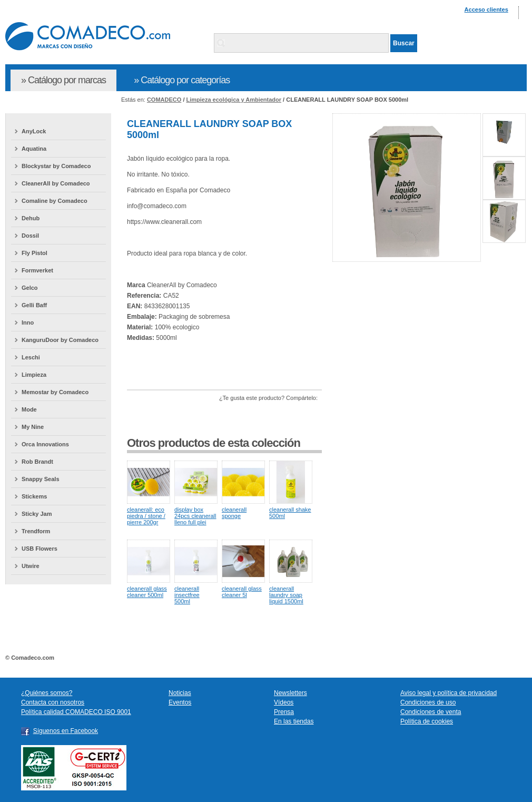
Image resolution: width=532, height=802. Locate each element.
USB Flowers (40, 549)
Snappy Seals (41, 479)
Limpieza (34, 375)
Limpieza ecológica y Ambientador (234, 100)
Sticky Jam (37, 514)
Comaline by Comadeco (55, 201)
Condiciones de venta (431, 712)
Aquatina (34, 149)
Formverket (37, 270)
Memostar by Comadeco (55, 392)
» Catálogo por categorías (182, 80)
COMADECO (164, 100)
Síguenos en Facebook (66, 731)
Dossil (30, 236)
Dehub (31, 218)
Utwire (31, 566)
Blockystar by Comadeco (56, 166)
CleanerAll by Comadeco (56, 183)
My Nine (33, 427)
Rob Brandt (37, 462)
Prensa (284, 712)
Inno (28, 322)
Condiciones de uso (428, 702)
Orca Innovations (45, 444)
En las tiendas (294, 721)
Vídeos (284, 702)
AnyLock (34, 131)
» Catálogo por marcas (63, 80)
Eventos (180, 702)
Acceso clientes (486, 9)
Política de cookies (427, 721)
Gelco (30, 288)
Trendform (36, 531)
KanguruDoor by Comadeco (60, 340)
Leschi (31, 357)
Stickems (34, 496)
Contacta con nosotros (53, 702)
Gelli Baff (34, 305)
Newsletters (290, 693)
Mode (29, 409)
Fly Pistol (35, 253)
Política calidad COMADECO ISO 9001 (76, 712)
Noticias (180, 693)
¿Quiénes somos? (47, 693)
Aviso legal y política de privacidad (449, 693)
